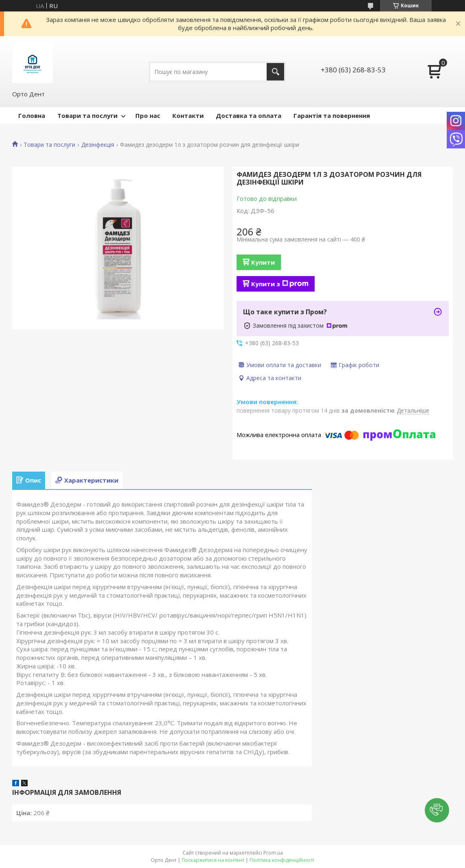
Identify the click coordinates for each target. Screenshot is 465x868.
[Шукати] (275, 72)
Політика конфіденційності (282, 860)
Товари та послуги (87, 115)
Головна (32, 115)
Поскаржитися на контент (213, 860)
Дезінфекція (98, 145)
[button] (437, 810)
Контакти (188, 115)
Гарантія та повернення (332, 115)
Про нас (148, 115)
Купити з (280, 284)
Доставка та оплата (249, 115)
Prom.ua (273, 853)
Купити (263, 262)
